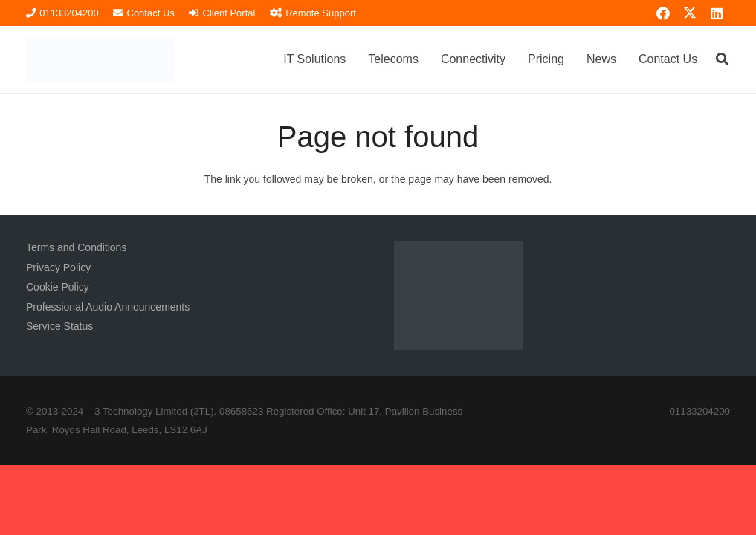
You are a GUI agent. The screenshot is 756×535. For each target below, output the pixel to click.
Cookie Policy (58, 287)
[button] (722, 59)
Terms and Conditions (76, 247)
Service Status (59, 326)
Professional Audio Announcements (108, 307)
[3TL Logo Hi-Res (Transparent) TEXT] (100, 59)
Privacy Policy (58, 267)
